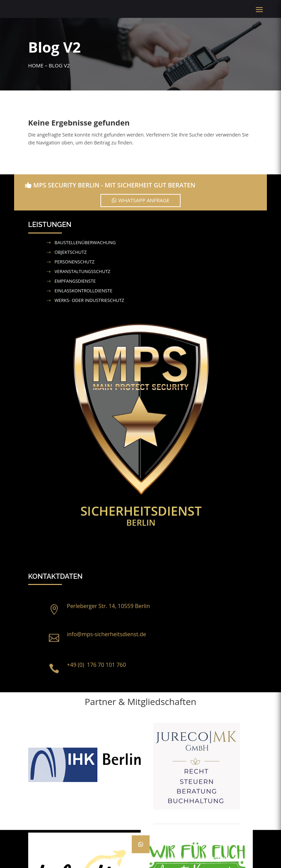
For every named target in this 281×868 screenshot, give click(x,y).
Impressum (214, 858)
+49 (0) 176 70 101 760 (97, 665)
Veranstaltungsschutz (83, 271)
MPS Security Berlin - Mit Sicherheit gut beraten (114, 185)
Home (36, 65)
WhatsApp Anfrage (144, 200)
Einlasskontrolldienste (84, 291)
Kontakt (121, 858)
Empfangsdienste (75, 281)
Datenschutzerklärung (166, 858)
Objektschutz (71, 252)
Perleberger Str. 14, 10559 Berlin (109, 606)
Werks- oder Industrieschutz (90, 300)
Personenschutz (75, 262)
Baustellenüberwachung (85, 242)
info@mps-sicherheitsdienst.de (107, 634)
